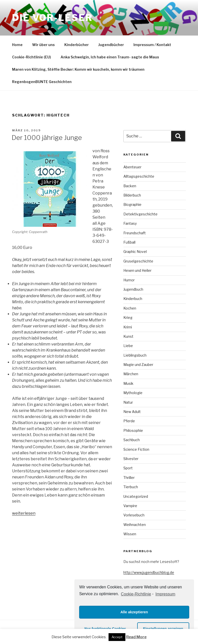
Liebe (128, 346)
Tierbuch (131, 487)
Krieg (128, 317)
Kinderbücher (77, 45)
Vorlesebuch (134, 515)
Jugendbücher (111, 45)
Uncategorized (136, 496)
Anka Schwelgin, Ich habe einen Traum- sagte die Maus (110, 57)
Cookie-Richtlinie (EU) (32, 57)
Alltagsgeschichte (139, 176)
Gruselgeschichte (138, 261)
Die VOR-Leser (52, 18)
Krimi (128, 327)
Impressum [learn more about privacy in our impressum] (165, 594)
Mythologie (133, 393)
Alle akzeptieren (134, 612)
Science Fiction (136, 449)
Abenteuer (132, 167)
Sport (128, 468)
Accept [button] (117, 637)
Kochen (130, 308)
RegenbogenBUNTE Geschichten (42, 82)
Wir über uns (43, 45)
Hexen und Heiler (137, 270)
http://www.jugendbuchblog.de (149, 572)
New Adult (132, 412)
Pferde (129, 421)
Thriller (129, 478)
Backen (130, 186)
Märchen (131, 374)
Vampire (130, 506)
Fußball (129, 242)
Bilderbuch (132, 195)
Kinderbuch (133, 299)
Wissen (130, 534)
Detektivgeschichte (140, 214)
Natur (128, 402)
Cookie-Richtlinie (136, 594)
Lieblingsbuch (135, 355)
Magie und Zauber (138, 365)
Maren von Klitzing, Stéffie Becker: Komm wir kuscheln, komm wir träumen (78, 69)
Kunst (128, 336)
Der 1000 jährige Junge (47, 138)
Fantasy (130, 223)
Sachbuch (132, 440)
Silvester (131, 459)
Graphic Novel (135, 252)
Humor (129, 280)
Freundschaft (135, 233)
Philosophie (133, 430)
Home (17, 45)
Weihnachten (135, 525)
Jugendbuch (133, 289)
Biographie (132, 204)
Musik (128, 383)
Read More (136, 637)
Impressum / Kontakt (152, 45)
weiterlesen (24, 513)
